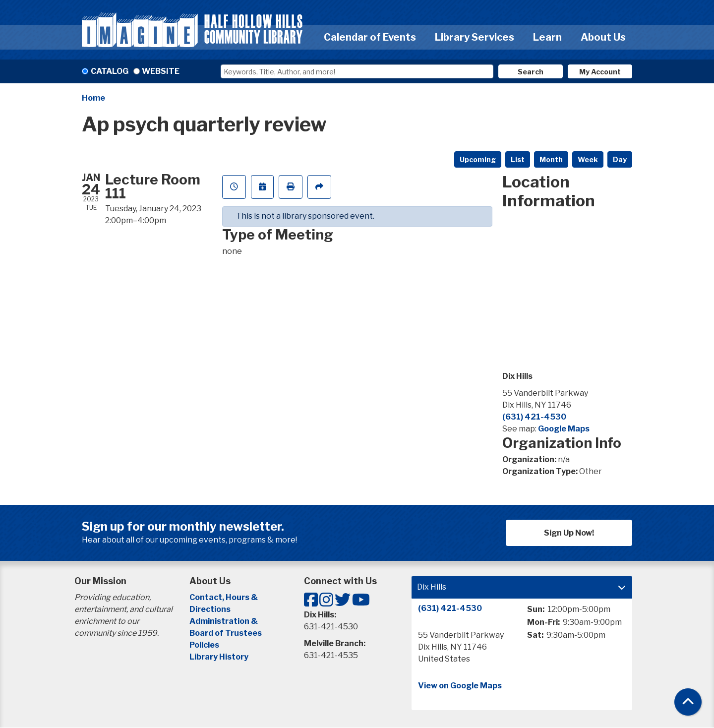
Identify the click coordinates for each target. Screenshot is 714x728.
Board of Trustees (226, 633)
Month (551, 159)
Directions (210, 609)
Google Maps (564, 429)
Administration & (224, 621)
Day (620, 159)
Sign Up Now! (569, 533)
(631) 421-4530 (534, 417)
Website (161, 71)
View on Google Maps (460, 686)
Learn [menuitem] (547, 37)
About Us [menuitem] (603, 37)
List (518, 159)
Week (588, 159)
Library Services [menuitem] (475, 37)
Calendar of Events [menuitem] (370, 37)
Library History (219, 657)
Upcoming (478, 159)
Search (531, 72)
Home (93, 98)
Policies (204, 645)
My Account (600, 72)
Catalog (110, 71)
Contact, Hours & (224, 597)
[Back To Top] (688, 702)
